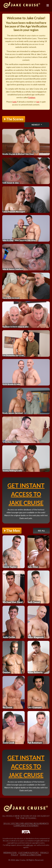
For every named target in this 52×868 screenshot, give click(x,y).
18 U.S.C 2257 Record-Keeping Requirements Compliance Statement (26, 824)
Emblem (32, 97)
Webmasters (10, 853)
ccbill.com (29, 845)
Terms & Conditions (30, 855)
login (15, 102)
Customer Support (28, 853)
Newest (36, 125)
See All (41, 531)
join (38, 102)
